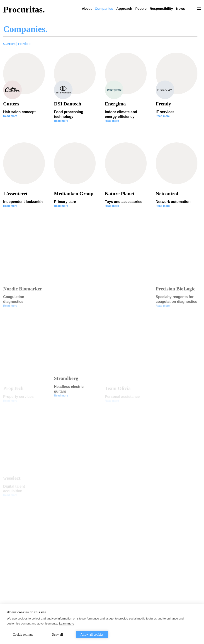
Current (9, 44)
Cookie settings (23, 635)
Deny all (57, 635)
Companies (104, 9)
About (87, 9)
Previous (25, 44)
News (181, 9)
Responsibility (161, 9)
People (141, 9)
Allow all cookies (92, 635)
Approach (124, 9)
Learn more (66, 623)
